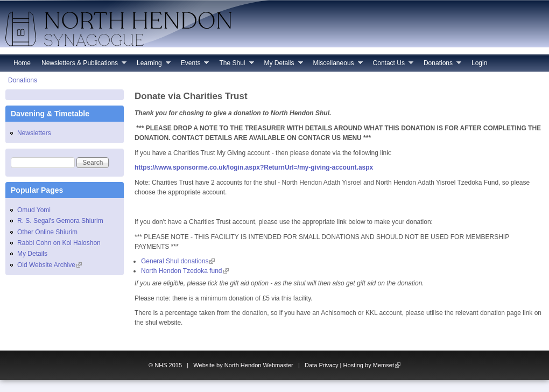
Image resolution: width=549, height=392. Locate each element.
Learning (151, 65)
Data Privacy (322, 365)
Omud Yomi (34, 210)
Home (22, 63)
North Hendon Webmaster (259, 365)
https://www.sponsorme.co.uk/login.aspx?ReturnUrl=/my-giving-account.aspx (254, 167)
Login (479, 63)
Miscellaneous (335, 65)
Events (192, 65)
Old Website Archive (50, 265)
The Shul (234, 65)
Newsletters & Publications (81, 65)
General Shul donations (178, 261)
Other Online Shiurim (47, 232)
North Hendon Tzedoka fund (185, 271)
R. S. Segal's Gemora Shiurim (60, 221)
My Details (281, 65)
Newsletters (34, 133)
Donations (440, 65)
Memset (387, 365)
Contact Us (390, 65)
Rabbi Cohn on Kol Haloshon (59, 243)
